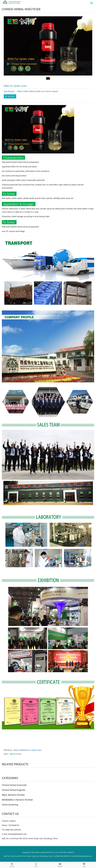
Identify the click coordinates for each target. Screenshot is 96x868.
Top (84, 865)
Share (12, 865)
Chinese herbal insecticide (14, 785)
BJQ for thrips (16, 754)
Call (36, 865)
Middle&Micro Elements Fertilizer (17, 800)
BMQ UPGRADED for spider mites (28, 750)
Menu (60, 865)
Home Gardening (10, 805)
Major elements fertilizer (13, 795)
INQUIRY (10, 96)
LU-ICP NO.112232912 (66, 852)
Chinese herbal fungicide (13, 790)
